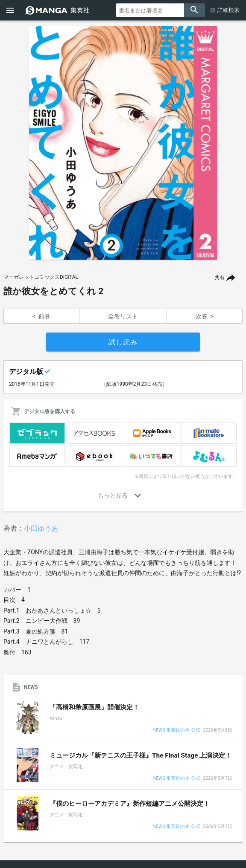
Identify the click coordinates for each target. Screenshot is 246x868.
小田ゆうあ (41, 528)
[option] (123, 143)
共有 (220, 278)
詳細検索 (228, 10)
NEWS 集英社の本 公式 (176, 731)
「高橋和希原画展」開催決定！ (94, 707)
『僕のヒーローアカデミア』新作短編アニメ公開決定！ (130, 804)
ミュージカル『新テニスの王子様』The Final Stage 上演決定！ (141, 755)
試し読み (123, 342)
